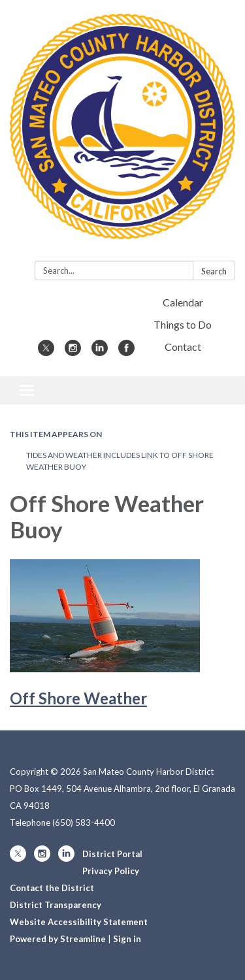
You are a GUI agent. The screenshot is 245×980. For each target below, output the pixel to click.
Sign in (127, 939)
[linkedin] (100, 352)
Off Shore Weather (78, 698)
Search (214, 271)
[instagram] (73, 352)
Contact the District (52, 888)
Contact (183, 347)
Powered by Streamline (58, 939)
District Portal (112, 854)
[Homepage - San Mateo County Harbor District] (122, 133)
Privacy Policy (111, 871)
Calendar (183, 302)
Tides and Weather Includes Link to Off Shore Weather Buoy (120, 461)
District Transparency (56, 905)
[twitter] (46, 352)
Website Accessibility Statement (79, 922)
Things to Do (183, 324)
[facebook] (126, 352)
